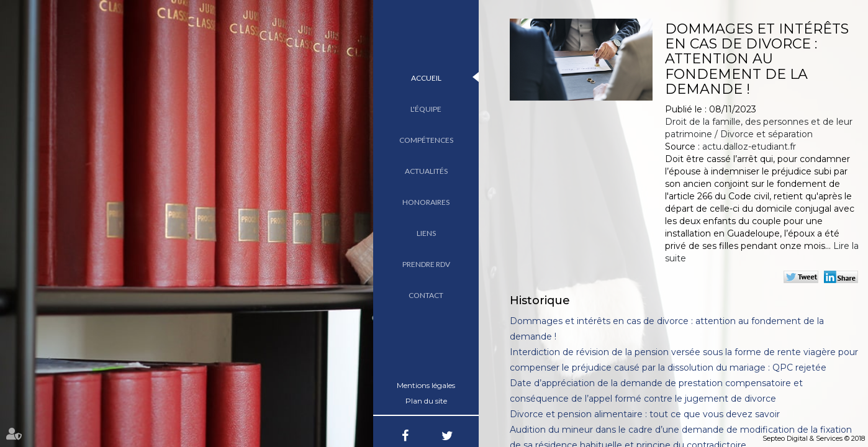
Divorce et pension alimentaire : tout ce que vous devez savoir (645, 414)
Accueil (426, 78)
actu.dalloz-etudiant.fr (749, 147)
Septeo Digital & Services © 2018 (814, 438)
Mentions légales (426, 385)
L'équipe (426, 109)
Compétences (426, 140)
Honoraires (426, 202)
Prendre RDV (426, 264)
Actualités (426, 171)
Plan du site (426, 401)
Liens (426, 233)
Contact (426, 295)
